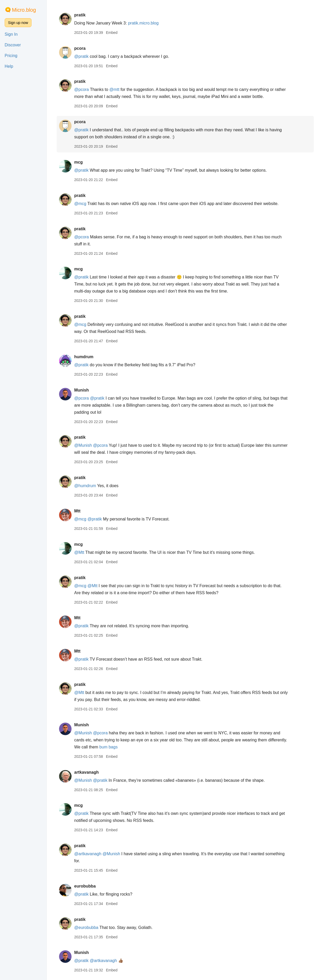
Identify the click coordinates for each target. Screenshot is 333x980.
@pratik (86, 56)
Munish (86, 390)
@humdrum (90, 486)
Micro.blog (24, 10)
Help (9, 66)
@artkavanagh (92, 854)
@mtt (119, 89)
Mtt (82, 511)
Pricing (11, 56)
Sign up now (18, 23)
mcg (83, 162)
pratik (85, 15)
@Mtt (84, 552)
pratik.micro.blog (148, 23)
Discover (13, 45)
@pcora (86, 89)
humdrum (88, 357)
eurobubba (90, 886)
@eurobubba (91, 928)
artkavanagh (91, 772)
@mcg (85, 204)
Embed (116, 33)
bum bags (113, 747)
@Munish (88, 445)
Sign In (11, 34)
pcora (85, 48)
